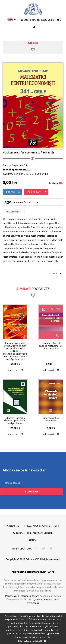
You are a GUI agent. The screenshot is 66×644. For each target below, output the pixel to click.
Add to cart (37, 192)
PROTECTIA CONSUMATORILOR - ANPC (33, 572)
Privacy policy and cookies (42, 526)
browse (13, 192)
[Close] (45, 641)
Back (57, 273)
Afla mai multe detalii (30, 641)
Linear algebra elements (51, 419)
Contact (33, 540)
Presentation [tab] (14, 212)
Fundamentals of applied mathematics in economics (51, 346)
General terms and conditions (33, 533)
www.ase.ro (33, 603)
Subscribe (32, 491)
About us (13, 526)
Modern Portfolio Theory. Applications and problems (15, 420)
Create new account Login (37, 20)
